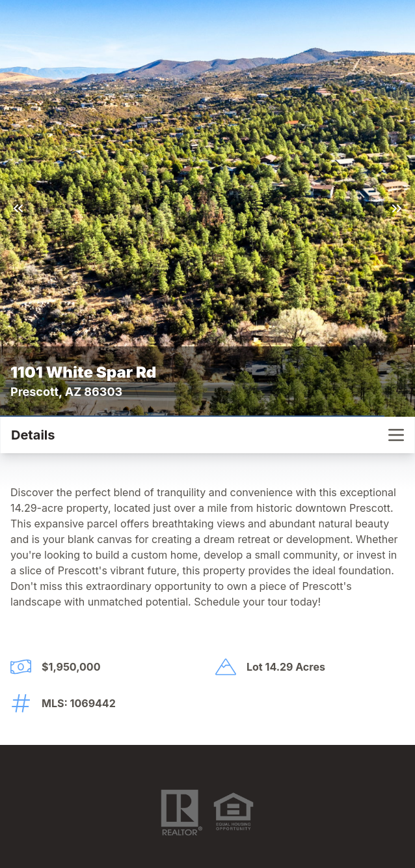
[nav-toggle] (396, 435)
